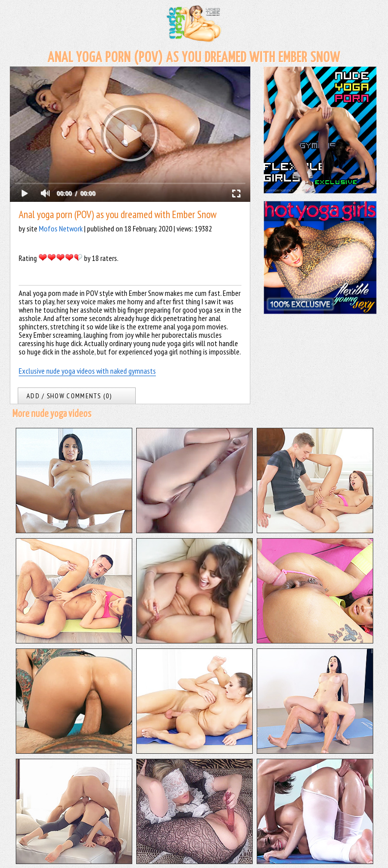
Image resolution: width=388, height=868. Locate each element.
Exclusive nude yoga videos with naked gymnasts (87, 371)
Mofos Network (61, 228)
